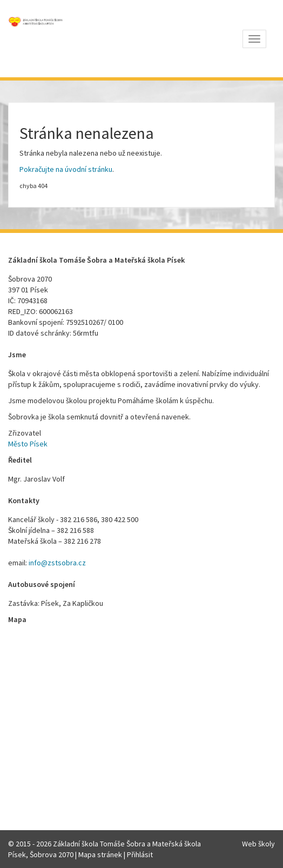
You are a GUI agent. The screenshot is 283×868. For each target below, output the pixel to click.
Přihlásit (140, 854)
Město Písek (28, 444)
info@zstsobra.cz (57, 563)
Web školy (258, 844)
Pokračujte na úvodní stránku (66, 169)
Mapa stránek (100, 854)
